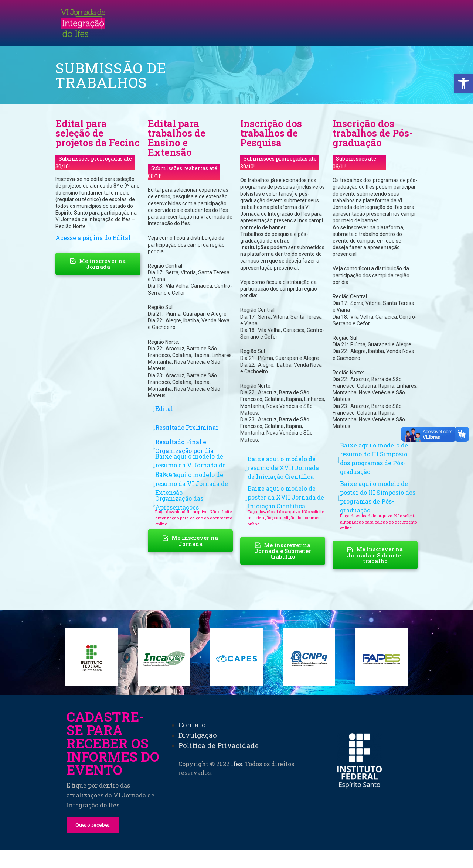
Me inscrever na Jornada (98, 264)
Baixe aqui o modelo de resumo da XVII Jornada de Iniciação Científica (283, 468)
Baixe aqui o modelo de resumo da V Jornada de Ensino (190, 465)
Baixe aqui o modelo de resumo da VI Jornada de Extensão (192, 483)
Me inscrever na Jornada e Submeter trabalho (283, 551)
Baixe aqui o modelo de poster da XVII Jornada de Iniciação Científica (286, 497)
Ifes (236, 852)
